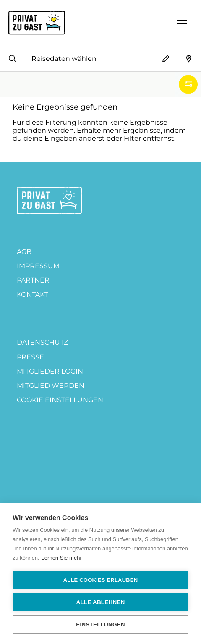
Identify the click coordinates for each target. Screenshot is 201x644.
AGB (24, 252)
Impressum (38, 266)
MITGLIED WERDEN (51, 386)
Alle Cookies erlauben (101, 580)
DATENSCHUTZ (42, 342)
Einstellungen (100, 624)
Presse (30, 357)
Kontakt (32, 295)
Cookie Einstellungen (60, 400)
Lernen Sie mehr (62, 558)
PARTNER (33, 280)
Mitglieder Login (50, 371)
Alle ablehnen (100, 602)
